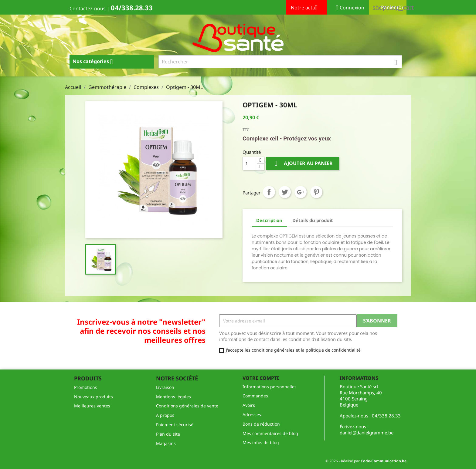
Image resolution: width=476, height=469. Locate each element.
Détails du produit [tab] (313, 220)
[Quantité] (250, 164)
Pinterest (316, 192)
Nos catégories (95, 62)
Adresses (252, 415)
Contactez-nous (88, 8)
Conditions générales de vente (187, 406)
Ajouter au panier (303, 163)
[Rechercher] (280, 62)
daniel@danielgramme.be (367, 433)
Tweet (285, 192)
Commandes (255, 396)
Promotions (86, 387)
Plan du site (168, 434)
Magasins (166, 443)
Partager (269, 192)
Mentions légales (173, 397)
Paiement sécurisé (175, 425)
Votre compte (261, 378)
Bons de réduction (261, 424)
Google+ (301, 192)
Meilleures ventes (92, 406)
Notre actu (306, 8)
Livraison (165, 387)
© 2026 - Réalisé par (366, 461)
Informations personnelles (270, 387)
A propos (165, 415)
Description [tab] (269, 220)
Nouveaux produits (93, 397)
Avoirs (249, 405)
